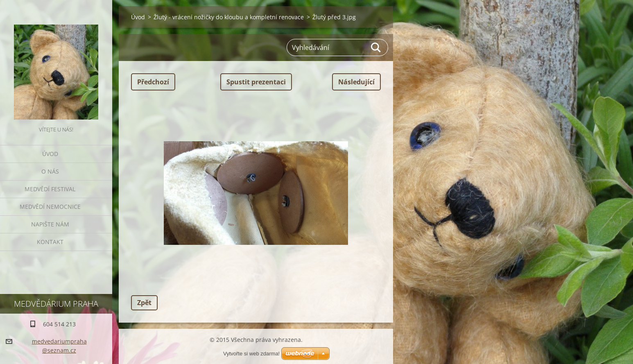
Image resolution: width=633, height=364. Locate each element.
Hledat (376, 47)
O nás (50, 171)
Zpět (144, 303)
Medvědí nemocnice (50, 207)
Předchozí (153, 82)
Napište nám (50, 224)
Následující (356, 82)
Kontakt (50, 242)
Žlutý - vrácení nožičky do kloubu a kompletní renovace (229, 17)
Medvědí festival (50, 189)
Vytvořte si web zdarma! (251, 354)
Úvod (50, 154)
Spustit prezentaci (256, 82)
